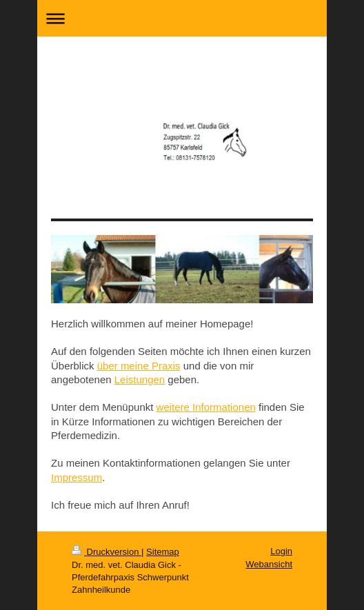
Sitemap (163, 552)
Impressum (77, 477)
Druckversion (107, 552)
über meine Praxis (139, 366)
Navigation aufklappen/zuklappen (182, 18)
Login (281, 551)
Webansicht (269, 564)
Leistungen (140, 379)
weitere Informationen (206, 407)
